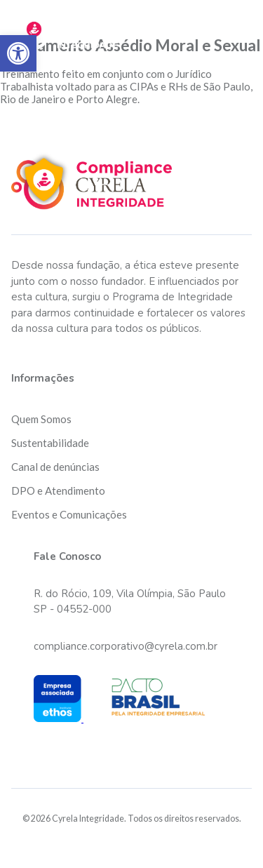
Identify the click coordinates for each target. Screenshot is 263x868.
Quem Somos (41, 419)
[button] (18, 53)
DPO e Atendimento (58, 490)
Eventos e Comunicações (69, 514)
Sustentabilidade (50, 443)
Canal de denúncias (55, 467)
